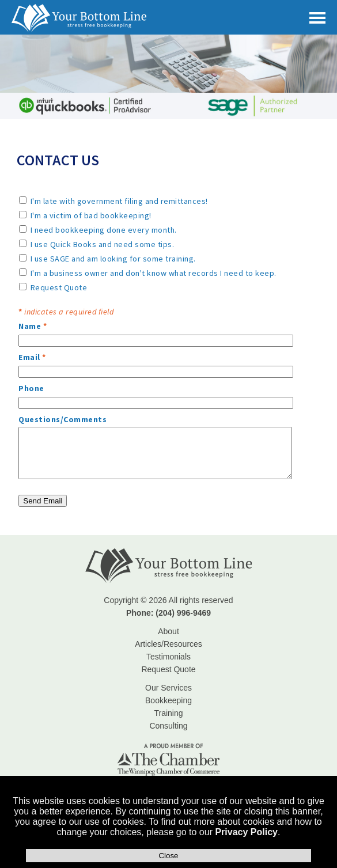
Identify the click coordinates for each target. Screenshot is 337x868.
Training (168, 713)
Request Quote (168, 669)
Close (168, 856)
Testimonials (168, 657)
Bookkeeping (168, 700)
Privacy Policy (246, 832)
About (168, 631)
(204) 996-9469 (183, 613)
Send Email (43, 501)
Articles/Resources (168, 644)
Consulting (168, 726)
